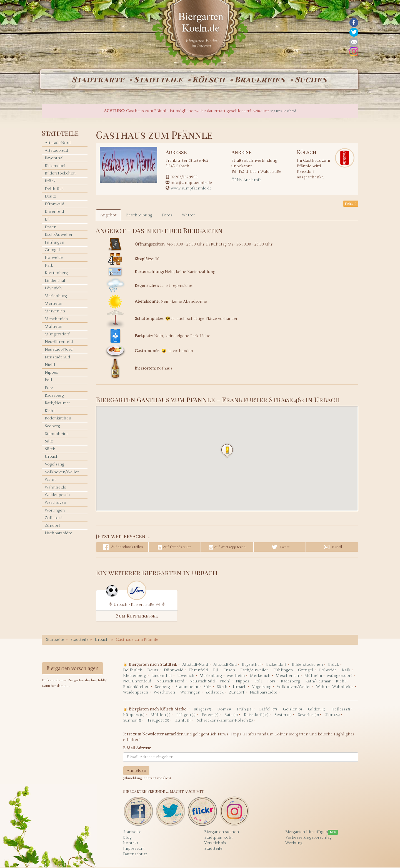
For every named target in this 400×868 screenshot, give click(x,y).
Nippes (51, 373)
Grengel (52, 251)
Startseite (55, 640)
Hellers (341, 710)
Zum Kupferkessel (137, 616)
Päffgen (186, 715)
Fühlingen (54, 243)
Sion (332, 715)
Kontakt (131, 843)
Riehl (50, 411)
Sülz (49, 442)
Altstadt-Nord (58, 143)
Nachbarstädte (58, 534)
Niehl (50, 365)
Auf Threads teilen (175, 548)
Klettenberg (56, 273)
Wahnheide (55, 488)
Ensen (51, 228)
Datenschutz (135, 855)
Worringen (55, 511)
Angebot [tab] (108, 216)
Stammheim (56, 434)
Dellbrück (54, 189)
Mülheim (53, 327)
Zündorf (52, 526)
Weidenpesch (57, 496)
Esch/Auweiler (59, 235)
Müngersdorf (57, 335)
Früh (245, 710)
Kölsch (209, 79)
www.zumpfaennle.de (191, 189)
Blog (127, 838)
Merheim (53, 304)
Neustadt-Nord (59, 350)
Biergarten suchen (222, 832)
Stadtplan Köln (218, 838)
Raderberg (54, 396)
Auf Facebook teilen (122, 548)
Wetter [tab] (188, 216)
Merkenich (55, 312)
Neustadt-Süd (57, 358)
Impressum (134, 849)
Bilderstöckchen (60, 174)
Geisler (292, 710)
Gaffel (268, 710)
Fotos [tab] (167, 216)
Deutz (50, 197)
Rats (231, 715)
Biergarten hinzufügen (307, 832)
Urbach (52, 457)
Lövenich (53, 289)
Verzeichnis (215, 843)
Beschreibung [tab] (139, 216)
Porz (49, 388)
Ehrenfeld (54, 212)
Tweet (280, 548)
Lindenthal (55, 281)
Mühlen (160, 715)
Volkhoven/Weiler (62, 473)
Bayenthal (54, 159)
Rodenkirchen (58, 419)
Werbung (294, 843)
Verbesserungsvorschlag (308, 838)
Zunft (183, 721)
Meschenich (56, 319)
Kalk (49, 266)
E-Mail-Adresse (137, 749)
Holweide (54, 258)
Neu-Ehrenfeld (59, 342)
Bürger (202, 710)
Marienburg (56, 296)
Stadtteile (157, 79)
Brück (50, 182)
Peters (210, 715)
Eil (47, 220)
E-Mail (332, 548)
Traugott (158, 721)
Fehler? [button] (351, 204)
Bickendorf (55, 166)
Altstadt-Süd (56, 151)
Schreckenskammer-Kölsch (225, 721)
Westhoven (55, 503)
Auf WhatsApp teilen (227, 548)
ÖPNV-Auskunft (246, 180)
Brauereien (261, 79)
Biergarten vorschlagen (72, 669)
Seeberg (52, 427)
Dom (224, 710)
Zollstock (54, 518)
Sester (283, 715)
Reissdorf (256, 715)
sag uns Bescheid (283, 112)
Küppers (134, 715)
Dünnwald (54, 205)
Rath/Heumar (57, 403)
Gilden (317, 710)
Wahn (50, 480)
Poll (48, 381)
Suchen (313, 79)
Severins (308, 715)
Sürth (50, 450)
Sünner (132, 721)
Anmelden (136, 771)
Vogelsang (54, 465)
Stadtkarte (96, 79)
